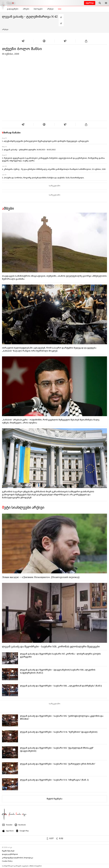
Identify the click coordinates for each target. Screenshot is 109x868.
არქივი (50, 9)
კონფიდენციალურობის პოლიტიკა (18, 858)
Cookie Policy (7, 861)
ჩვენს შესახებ (8, 851)
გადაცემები (13, 9)
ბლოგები (38, 9)
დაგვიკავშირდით (10, 854)
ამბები (26, 9)
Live (60, 9)
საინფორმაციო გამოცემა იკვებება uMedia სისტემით (22, 866)
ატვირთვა (90, 3)
